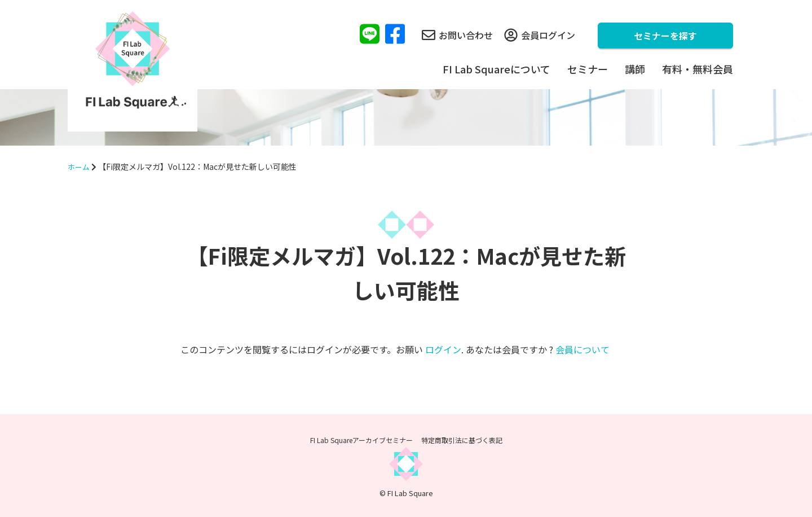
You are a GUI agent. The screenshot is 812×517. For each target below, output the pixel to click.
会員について (582, 349)
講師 (635, 69)
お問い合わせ (457, 35)
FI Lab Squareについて (497, 69)
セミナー (588, 69)
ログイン (443, 349)
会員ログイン (540, 35)
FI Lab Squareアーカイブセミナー (361, 440)
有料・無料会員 (698, 69)
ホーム (80, 167)
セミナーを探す (665, 36)
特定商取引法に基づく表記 (462, 440)
